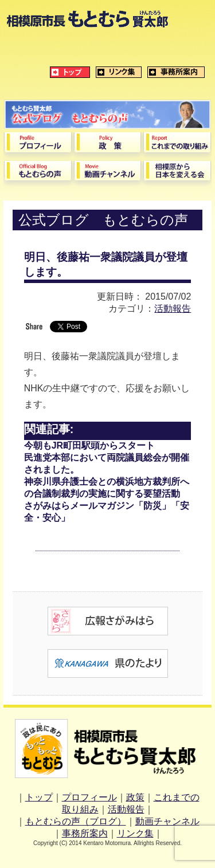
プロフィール (89, 797)
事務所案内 (85, 833)
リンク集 (135, 833)
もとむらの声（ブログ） (76, 821)
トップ (39, 797)
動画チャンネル (167, 821)
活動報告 (173, 309)
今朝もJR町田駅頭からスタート (89, 445)
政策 (135, 797)
